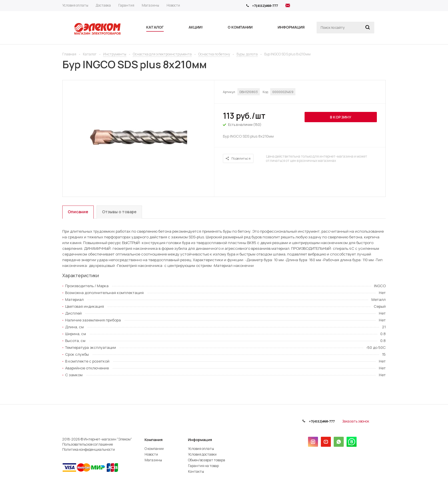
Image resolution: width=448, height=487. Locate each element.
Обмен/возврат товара (207, 460)
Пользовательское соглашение (88, 444)
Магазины (153, 460)
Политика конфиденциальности (89, 449)
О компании (154, 449)
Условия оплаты (201, 449)
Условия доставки (202, 454)
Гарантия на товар (203, 466)
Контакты (196, 471)
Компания (154, 440)
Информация (200, 440)
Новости (151, 454)
